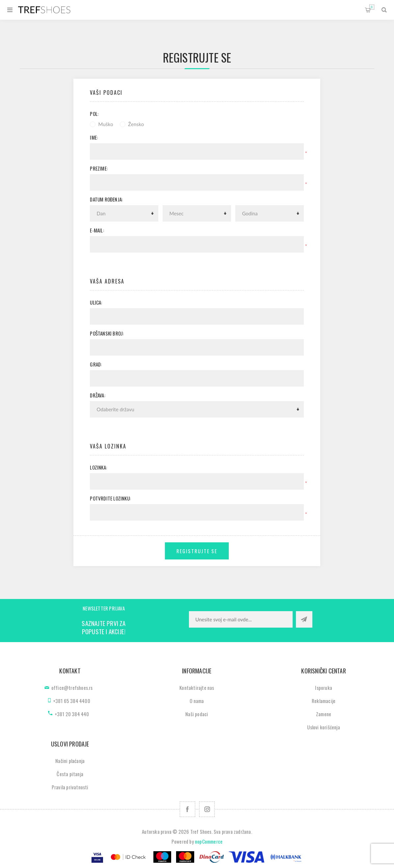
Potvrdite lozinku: (110, 498)
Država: (97, 395)
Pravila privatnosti (70, 787)
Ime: (94, 137)
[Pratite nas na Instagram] (207, 809)
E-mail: (97, 230)
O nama (197, 701)
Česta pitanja (70, 774)
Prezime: (99, 168)
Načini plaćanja (70, 761)
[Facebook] (187, 809)
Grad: (96, 364)
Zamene (324, 714)
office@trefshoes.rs (72, 688)
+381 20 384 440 (72, 714)
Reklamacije (324, 701)
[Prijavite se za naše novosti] (241, 619)
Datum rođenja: (106, 199)
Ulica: (96, 302)
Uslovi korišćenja (323, 727)
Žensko (136, 124)
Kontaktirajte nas (197, 688)
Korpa (372, 7)
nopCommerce (209, 841)
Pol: (94, 114)
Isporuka (324, 688)
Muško (105, 124)
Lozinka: (98, 467)
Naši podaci (197, 714)
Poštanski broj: (107, 333)
